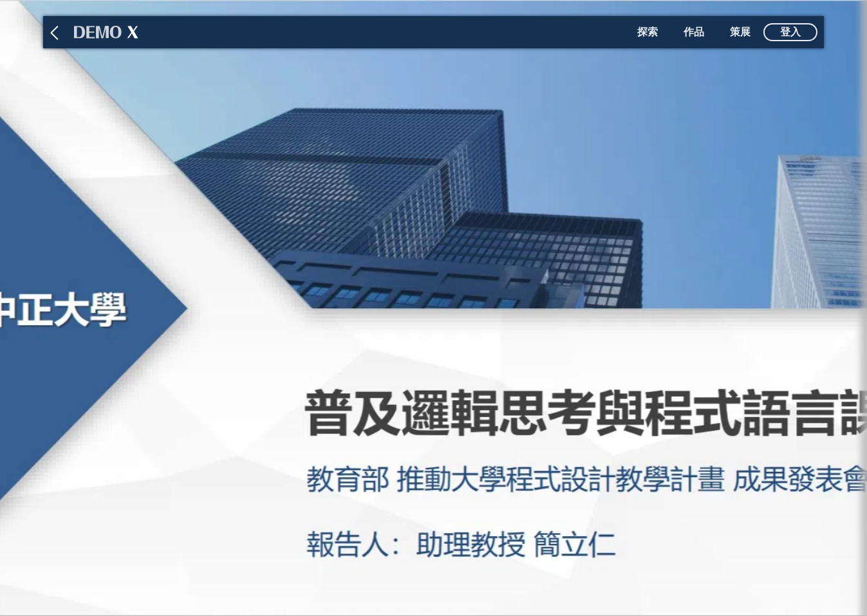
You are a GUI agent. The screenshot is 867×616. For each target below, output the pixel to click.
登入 (790, 32)
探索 (648, 32)
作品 (694, 32)
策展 (740, 32)
